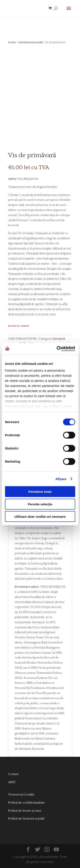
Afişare (61, 479)
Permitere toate (40, 492)
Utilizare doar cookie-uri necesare (40, 517)
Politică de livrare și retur (25, 811)
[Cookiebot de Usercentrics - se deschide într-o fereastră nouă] (57, 349)
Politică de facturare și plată (26, 819)
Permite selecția (40, 504)
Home (12, 42)
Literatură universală (30, 42)
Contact (13, 774)
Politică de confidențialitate (26, 803)
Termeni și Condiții (21, 795)
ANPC (12, 782)
